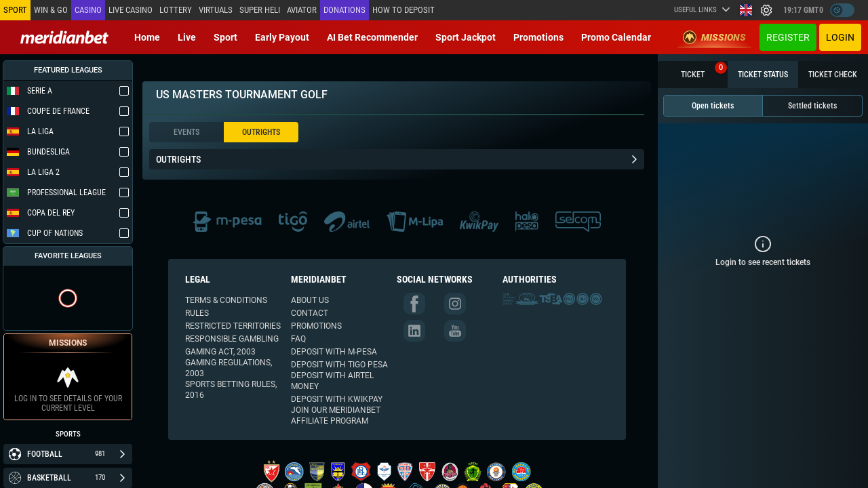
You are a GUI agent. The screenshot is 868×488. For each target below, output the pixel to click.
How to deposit (403, 10)
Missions (714, 37)
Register (788, 37)
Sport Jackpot (466, 37)
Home (147, 37)
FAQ (298, 339)
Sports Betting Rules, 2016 (231, 390)
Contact (310, 313)
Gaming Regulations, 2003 (229, 368)
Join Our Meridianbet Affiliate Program (336, 415)
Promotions (538, 37)
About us (310, 300)
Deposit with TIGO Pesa (339, 365)
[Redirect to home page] (64, 37)
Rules (197, 313)
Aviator (302, 10)
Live (187, 37)
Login (840, 37)
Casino (88, 10)
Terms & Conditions (226, 300)
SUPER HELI (260, 10)
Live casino (131, 10)
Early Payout (282, 37)
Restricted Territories (233, 326)
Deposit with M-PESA (334, 352)
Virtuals (216, 10)
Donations (344, 10)
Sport (225, 37)
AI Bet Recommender (372, 37)
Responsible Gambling (232, 339)
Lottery (176, 10)
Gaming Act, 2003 (220, 352)
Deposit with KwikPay (337, 399)
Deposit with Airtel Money (332, 381)
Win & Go (51, 10)
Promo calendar (616, 37)
